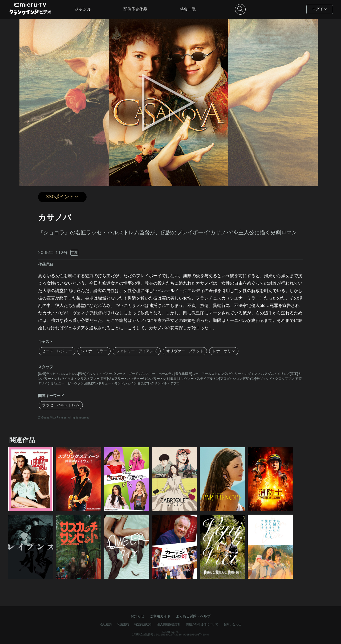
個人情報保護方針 (169, 624)
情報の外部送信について (202, 624)
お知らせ (137, 616)
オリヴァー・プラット (185, 351)
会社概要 (106, 624)
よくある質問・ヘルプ (193, 616)
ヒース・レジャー (57, 351)
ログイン (320, 9)
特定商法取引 (143, 624)
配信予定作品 (135, 9)
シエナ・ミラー (94, 351)
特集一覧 (188, 9)
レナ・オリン (224, 351)
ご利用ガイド (160, 616)
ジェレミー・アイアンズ (137, 351)
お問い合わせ (232, 624)
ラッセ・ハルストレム (61, 405)
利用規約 (123, 624)
